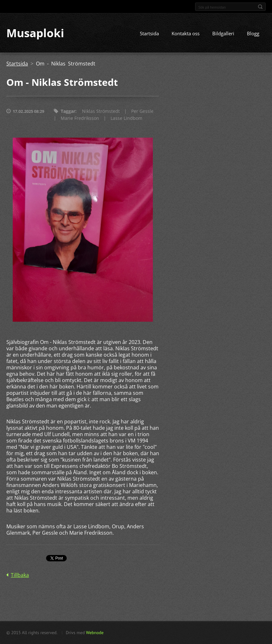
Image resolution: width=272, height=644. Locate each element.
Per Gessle (142, 112)
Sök (260, 7)
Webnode (95, 633)
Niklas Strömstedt (101, 112)
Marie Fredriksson (80, 119)
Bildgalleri (223, 34)
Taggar (68, 112)
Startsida (149, 34)
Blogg (253, 34)
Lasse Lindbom (126, 119)
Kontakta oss (186, 34)
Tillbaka (20, 576)
